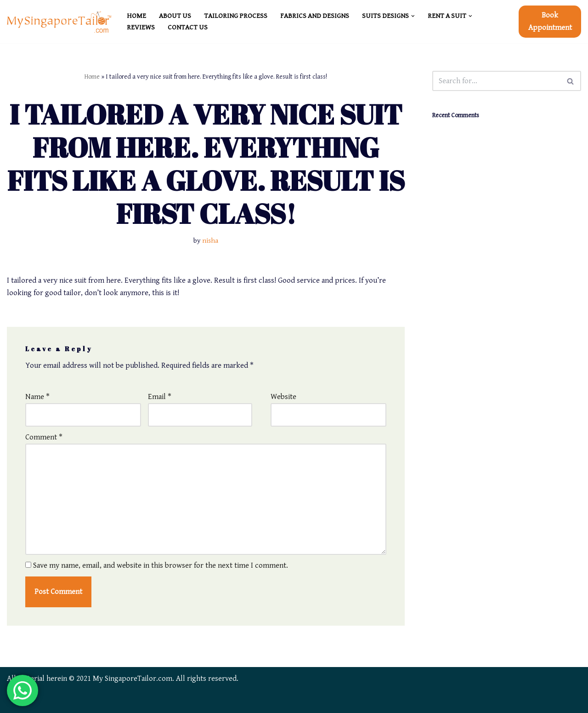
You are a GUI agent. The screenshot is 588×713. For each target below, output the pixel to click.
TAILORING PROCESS (236, 16)
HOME (136, 16)
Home (92, 77)
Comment (44, 437)
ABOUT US (175, 16)
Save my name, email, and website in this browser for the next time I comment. (161, 565)
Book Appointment (550, 21)
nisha (210, 241)
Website (283, 397)
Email (160, 397)
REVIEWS (141, 27)
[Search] (496, 81)
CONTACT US (188, 27)
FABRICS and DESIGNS (315, 16)
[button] (413, 16)
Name (37, 397)
